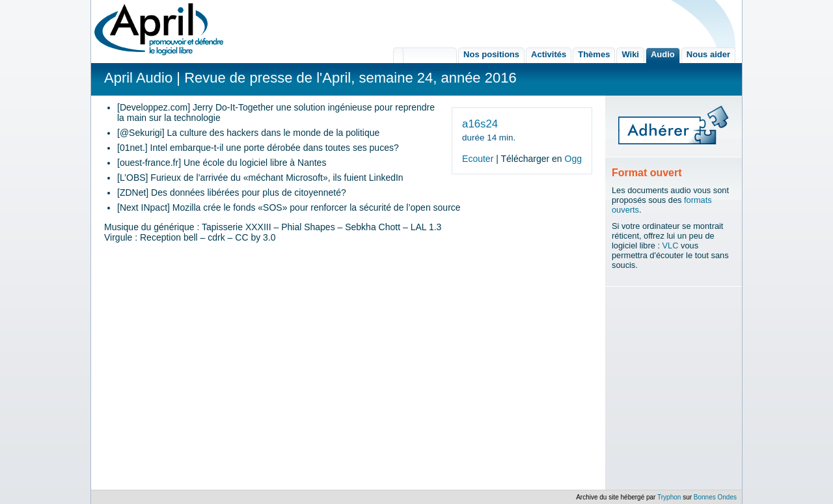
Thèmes (594, 54)
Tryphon (669, 497)
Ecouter (478, 159)
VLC (671, 245)
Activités (549, 54)
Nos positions (491, 54)
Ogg (573, 159)
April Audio (138, 78)
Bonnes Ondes (715, 497)
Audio (663, 54)
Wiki (630, 54)
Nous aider (708, 54)
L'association (425, 55)
